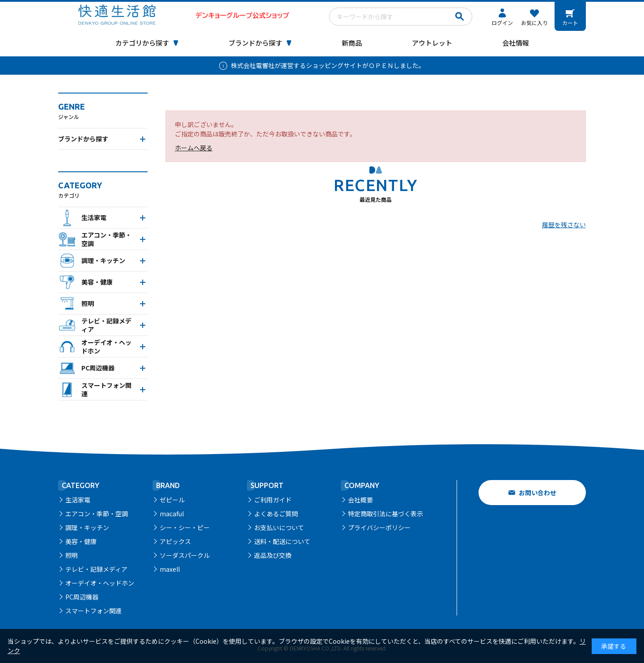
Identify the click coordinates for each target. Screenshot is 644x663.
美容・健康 (81, 541)
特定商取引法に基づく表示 (386, 514)
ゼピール (172, 500)
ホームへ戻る (194, 148)
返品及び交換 (273, 555)
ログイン (502, 23)
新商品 (352, 43)
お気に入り (534, 23)
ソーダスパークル (185, 555)
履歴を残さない (564, 225)
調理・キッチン (87, 527)
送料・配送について (282, 541)
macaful (172, 514)
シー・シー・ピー (185, 527)
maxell (170, 569)
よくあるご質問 (276, 514)
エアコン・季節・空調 (97, 514)
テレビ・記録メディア (96, 569)
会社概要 (360, 500)
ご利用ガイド (273, 500)
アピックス (175, 541)
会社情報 (516, 43)
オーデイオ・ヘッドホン (100, 583)
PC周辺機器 (82, 597)
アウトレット (432, 43)
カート (570, 23)
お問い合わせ (538, 493)
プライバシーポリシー (379, 527)
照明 (72, 555)
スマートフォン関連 (93, 611)
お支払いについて (279, 527)
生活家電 (78, 500)
